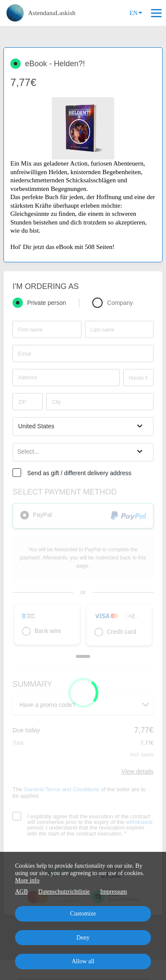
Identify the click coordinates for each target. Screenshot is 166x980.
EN (136, 12)
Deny (83, 938)
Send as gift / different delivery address (79, 473)
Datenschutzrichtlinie (64, 892)
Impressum (113, 892)
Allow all (83, 961)
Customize (83, 914)
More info (27, 880)
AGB (22, 892)
